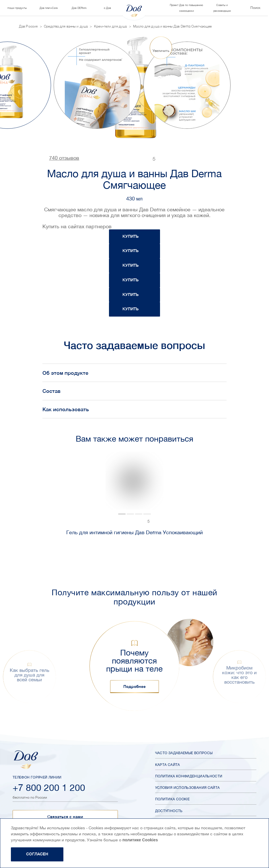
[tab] (66, 514)
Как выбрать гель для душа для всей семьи (30, 675)
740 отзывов (64, 158)
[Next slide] (238, 85)
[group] (97, 85)
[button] (30, 679)
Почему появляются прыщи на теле (134, 661)
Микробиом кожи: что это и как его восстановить (240, 675)
